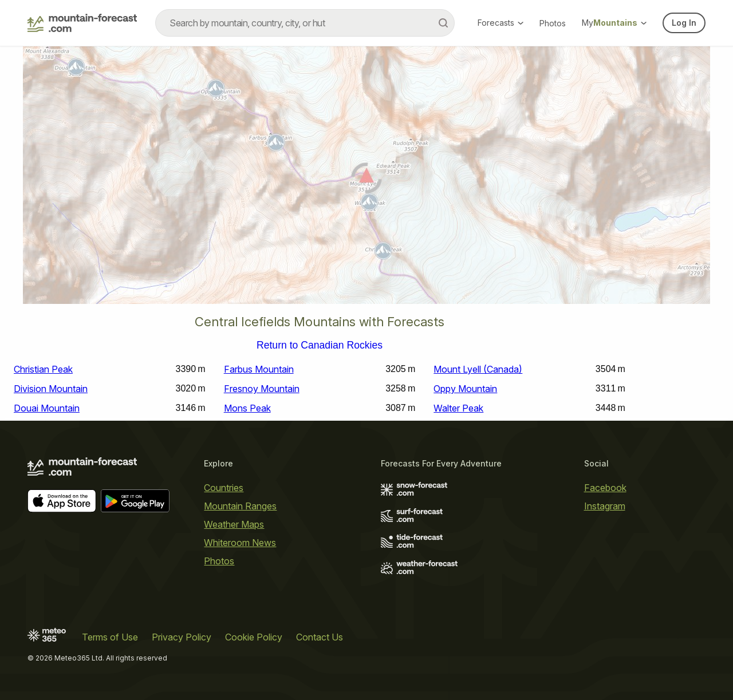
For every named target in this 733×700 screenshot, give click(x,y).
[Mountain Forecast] (82, 23)
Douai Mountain (47, 408)
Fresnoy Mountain (262, 389)
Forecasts (501, 23)
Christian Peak (43, 369)
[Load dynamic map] (366, 180)
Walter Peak (458, 408)
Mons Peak (247, 408)
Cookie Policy (254, 637)
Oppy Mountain (465, 389)
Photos (553, 23)
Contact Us (320, 637)
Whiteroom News (240, 543)
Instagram (605, 506)
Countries (224, 488)
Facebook (605, 488)
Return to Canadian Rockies (320, 346)
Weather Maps (234, 524)
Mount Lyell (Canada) (478, 369)
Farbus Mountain (259, 369)
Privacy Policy (182, 637)
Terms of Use (110, 637)
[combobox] (305, 23)
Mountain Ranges (240, 506)
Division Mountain (51, 389)
